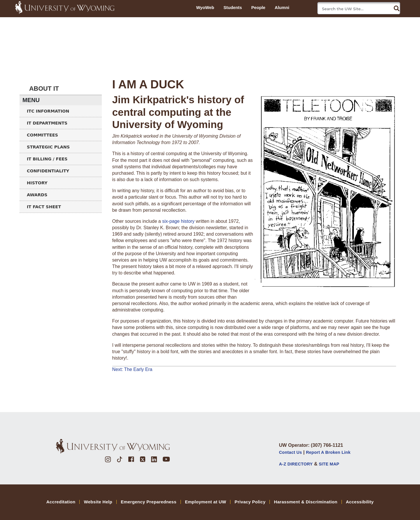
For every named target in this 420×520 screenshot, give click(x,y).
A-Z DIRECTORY (296, 464)
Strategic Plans (48, 147)
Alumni (282, 8)
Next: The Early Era (132, 369)
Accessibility (360, 502)
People (258, 8)
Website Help (98, 502)
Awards (37, 195)
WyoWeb (205, 8)
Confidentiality (48, 171)
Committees (42, 135)
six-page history (178, 221)
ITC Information (48, 111)
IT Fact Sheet (44, 207)
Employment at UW (205, 502)
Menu (31, 100)
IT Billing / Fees (47, 159)
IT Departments (47, 123)
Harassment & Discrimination (306, 502)
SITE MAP (329, 464)
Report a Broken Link (328, 452)
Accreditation (61, 502)
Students (233, 8)
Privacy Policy (250, 502)
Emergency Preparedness (149, 502)
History (37, 183)
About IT (44, 89)
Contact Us (290, 452)
